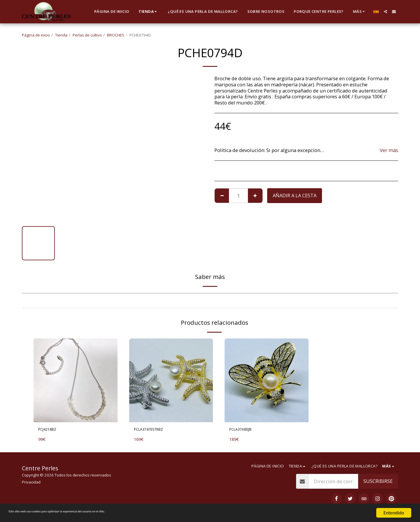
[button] (385, 12)
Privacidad (31, 484)
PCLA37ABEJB (244, 430)
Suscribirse (378, 483)
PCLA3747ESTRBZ (154, 430)
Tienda (61, 35)
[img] (76, 380)
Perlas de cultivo (87, 35)
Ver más (389, 150)
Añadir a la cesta (295, 195)
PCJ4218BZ (50, 430)
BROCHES (116, 35)
